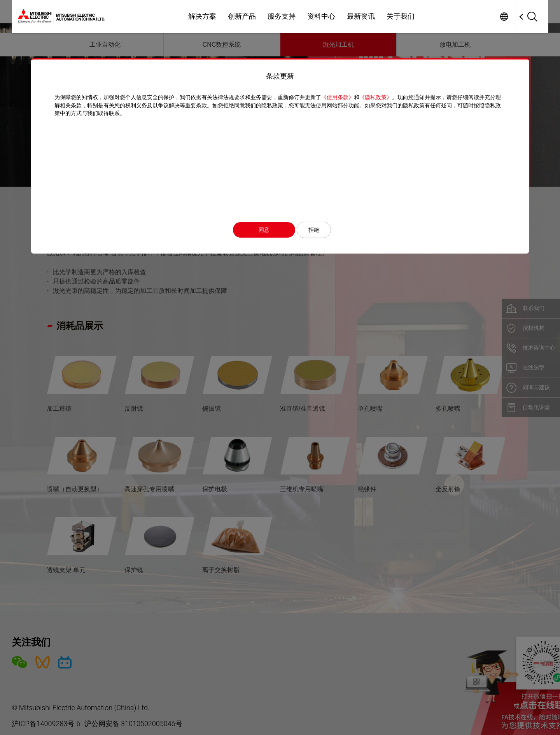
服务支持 (282, 16)
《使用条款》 (338, 97)
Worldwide (504, 17)
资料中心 (321, 16)
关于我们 (401, 16)
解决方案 (202, 16)
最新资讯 (361, 16)
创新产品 (242, 16)
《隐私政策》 (376, 97)
